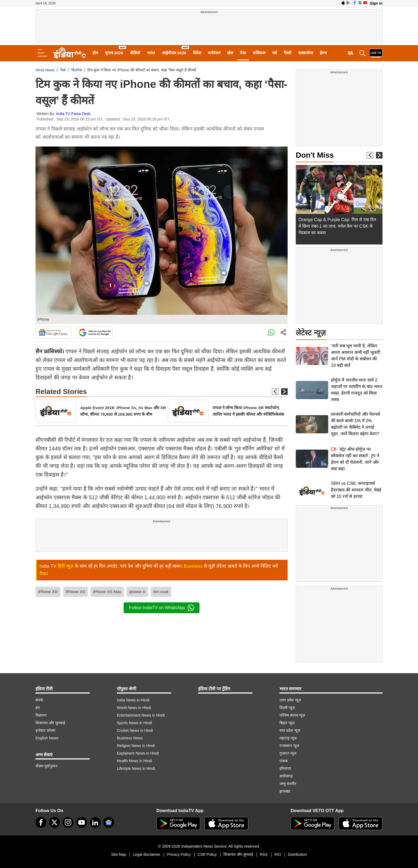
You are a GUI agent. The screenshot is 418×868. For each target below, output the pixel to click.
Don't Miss (315, 155)
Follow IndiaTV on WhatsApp (162, 608)
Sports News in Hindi (134, 723)
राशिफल (259, 53)
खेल (230, 53)
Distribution (297, 854)
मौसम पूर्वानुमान (46, 766)
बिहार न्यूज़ (287, 723)
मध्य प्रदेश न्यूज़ (290, 730)
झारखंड (285, 791)
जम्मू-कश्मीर (288, 784)
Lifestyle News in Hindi (136, 768)
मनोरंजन (214, 53)
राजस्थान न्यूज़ (289, 746)
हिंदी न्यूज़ (66, 566)
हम (38, 708)
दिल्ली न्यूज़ (287, 708)
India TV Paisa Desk (73, 114)
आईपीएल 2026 (174, 53)
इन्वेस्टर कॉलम (45, 730)
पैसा (243, 53)
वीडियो (135, 53)
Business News (130, 738)
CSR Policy (207, 854)
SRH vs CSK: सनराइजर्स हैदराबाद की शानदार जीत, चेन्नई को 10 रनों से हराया (356, 490)
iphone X (137, 592)
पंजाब (284, 761)
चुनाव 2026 (114, 53)
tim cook (161, 592)
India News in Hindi (133, 700)
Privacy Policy (179, 854)
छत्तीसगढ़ (286, 776)
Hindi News (45, 70)
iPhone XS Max (107, 592)
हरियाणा (285, 768)
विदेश (197, 53)
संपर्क (39, 700)
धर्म (275, 53)
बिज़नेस (77, 70)
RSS (264, 854)
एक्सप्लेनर (306, 53)
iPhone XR (48, 592)
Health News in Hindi (134, 761)
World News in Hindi (134, 708)
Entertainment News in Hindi (141, 715)
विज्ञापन (41, 715)
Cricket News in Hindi (135, 730)
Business (193, 566)
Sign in (376, 3)
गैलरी (288, 53)
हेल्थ (323, 53)
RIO (278, 854)
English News (47, 738)
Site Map (119, 854)
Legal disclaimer (147, 854)
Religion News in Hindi (136, 746)
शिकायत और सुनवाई (50, 723)
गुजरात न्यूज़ (288, 753)
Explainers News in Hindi (138, 753)
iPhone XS (75, 592)
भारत (151, 53)
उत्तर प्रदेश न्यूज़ (290, 700)
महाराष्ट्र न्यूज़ (288, 738)
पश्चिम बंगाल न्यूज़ (292, 715)
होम (95, 53)
